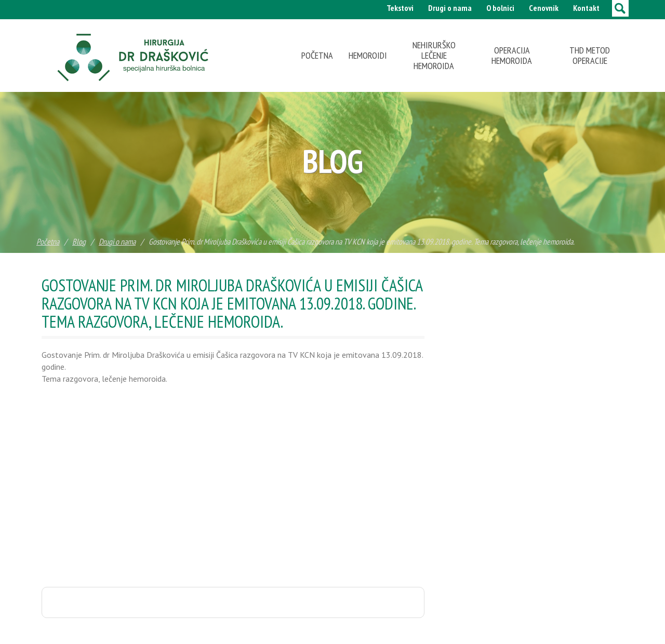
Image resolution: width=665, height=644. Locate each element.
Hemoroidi (368, 55)
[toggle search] (620, 8)
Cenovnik (544, 8)
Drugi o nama (450, 8)
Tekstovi (400, 8)
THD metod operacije (590, 55)
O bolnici (500, 8)
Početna (317, 55)
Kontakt (586, 8)
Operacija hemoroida (512, 55)
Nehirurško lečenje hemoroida (434, 55)
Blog (79, 242)
